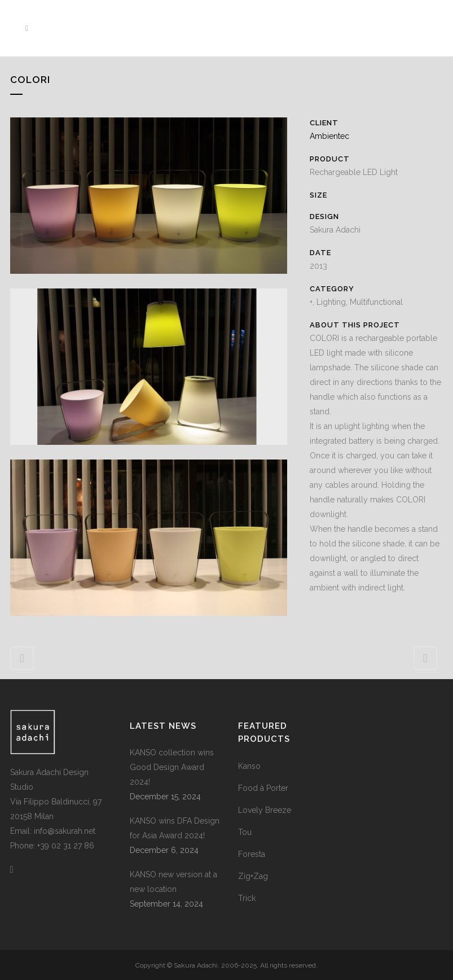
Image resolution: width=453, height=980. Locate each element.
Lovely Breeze (265, 810)
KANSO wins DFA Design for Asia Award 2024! (175, 828)
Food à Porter (263, 788)
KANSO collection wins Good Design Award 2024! (172, 767)
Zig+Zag (253, 876)
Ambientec (329, 136)
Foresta (252, 854)
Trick (247, 898)
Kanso (249, 766)
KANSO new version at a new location (173, 882)
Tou (245, 832)
